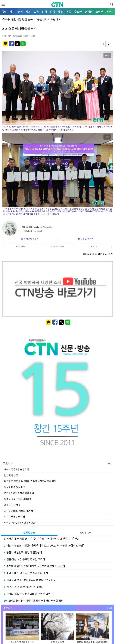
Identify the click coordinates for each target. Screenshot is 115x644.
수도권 (78, 12)
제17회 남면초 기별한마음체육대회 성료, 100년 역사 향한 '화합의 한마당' (44, 545)
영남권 (89, 12)
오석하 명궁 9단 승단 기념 (17, 469)
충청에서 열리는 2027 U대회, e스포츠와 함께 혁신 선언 (34, 566)
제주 (109, 12)
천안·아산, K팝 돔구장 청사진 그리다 (24, 559)
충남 (44, 12)
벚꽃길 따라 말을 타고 (15, 487)
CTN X (94, 246)
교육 (36, 12)
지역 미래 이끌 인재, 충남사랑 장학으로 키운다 (30, 580)
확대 (107, 55)
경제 (20, 12)
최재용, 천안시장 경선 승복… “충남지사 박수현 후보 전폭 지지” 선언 (42, 539)
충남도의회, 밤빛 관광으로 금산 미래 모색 (27, 594)
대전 (61, 12)
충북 (53, 12)
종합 (4, 12)
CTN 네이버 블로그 (85, 239)
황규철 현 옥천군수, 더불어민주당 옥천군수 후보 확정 (30, 481)
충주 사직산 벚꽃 (12, 505)
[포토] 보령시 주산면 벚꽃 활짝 (19, 493)
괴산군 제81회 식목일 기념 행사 (20, 511)
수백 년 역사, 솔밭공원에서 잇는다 (21, 523)
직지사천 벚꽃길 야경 (14, 517)
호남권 (99, 12)
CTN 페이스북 (57, 246)
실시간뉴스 (29, 532)
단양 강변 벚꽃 (11, 475)
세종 (69, 12)
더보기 (110, 463)
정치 (12, 12)
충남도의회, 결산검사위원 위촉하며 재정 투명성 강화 (34, 601)
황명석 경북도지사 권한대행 (18, 499)
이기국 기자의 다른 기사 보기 (98, 254)
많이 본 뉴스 (86, 532)
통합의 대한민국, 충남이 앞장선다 (23, 552)
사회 (28, 12)
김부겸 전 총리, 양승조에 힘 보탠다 (24, 587)
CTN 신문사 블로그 (30, 239)
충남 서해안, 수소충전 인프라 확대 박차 (26, 573)
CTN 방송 (21, 246)
